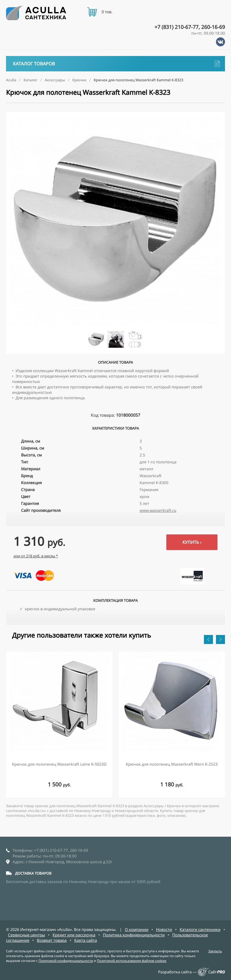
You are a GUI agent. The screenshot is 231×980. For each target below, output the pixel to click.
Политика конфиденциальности (134, 935)
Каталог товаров (116, 64)
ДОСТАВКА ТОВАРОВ (33, 873)
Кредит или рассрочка (74, 935)
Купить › (192, 542)
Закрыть (215, 951)
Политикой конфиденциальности (66, 961)
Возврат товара (52, 940)
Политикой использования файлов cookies (132, 961)
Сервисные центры (27, 935)
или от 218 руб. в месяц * (36, 556)
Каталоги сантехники (200, 929)
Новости (164, 929)
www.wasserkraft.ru (158, 510)
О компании (137, 929)
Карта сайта (86, 940)
